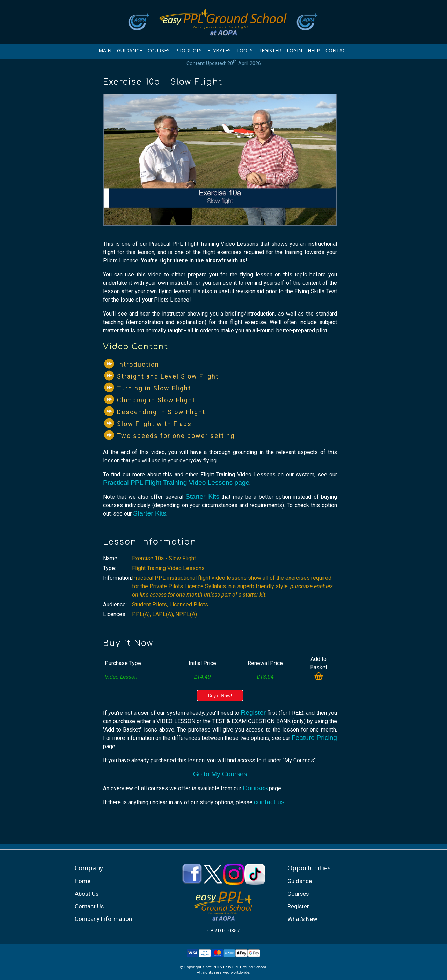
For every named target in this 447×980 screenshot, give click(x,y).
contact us (269, 802)
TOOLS (245, 51)
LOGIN (294, 51)
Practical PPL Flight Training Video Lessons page (176, 482)
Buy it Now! (220, 696)
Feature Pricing (314, 738)
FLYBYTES (219, 51)
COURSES (159, 51)
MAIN (105, 51)
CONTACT (337, 51)
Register (253, 712)
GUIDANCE (130, 51)
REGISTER (270, 51)
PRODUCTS (189, 51)
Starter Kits (202, 496)
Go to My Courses (220, 774)
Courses (255, 788)
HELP (314, 51)
